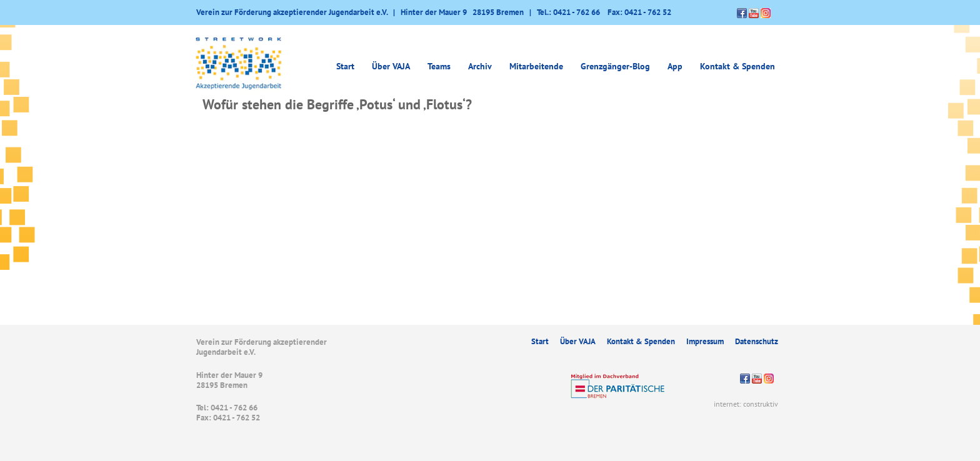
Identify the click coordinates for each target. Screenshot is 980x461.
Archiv (480, 66)
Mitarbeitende (536, 66)
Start (345, 66)
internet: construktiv (746, 404)
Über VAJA (391, 66)
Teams (439, 66)
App (675, 66)
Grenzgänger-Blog (615, 66)
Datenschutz (757, 341)
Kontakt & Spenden (737, 66)
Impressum (705, 341)
